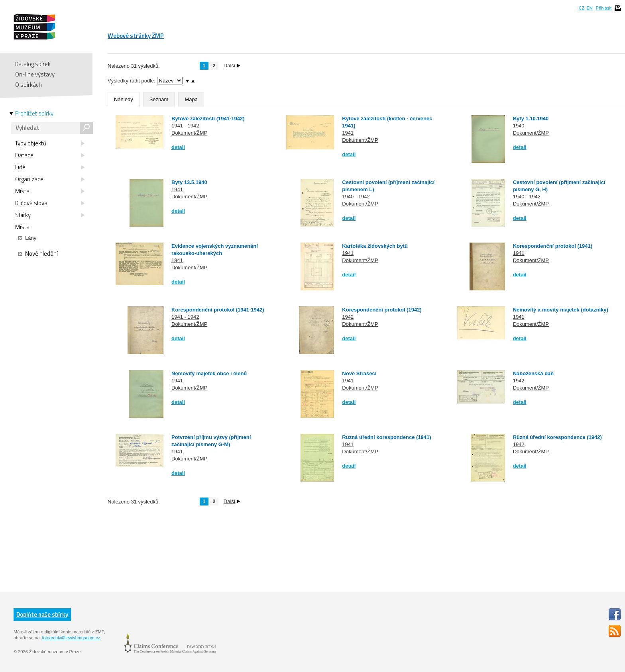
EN (589, 8)
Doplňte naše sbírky (42, 614)
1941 (348, 133)
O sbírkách (28, 85)
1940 (519, 126)
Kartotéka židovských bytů (375, 246)
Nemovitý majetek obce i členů (209, 373)
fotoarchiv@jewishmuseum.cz (71, 638)
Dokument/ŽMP (189, 133)
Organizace (50, 179)
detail (178, 147)
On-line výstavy (35, 74)
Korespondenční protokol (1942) (382, 310)
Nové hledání (38, 254)
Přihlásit (604, 8)
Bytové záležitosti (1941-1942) (208, 119)
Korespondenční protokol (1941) (553, 246)
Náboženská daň (536, 373)
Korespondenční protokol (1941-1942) (218, 310)
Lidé (50, 167)
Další (232, 66)
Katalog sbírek (33, 64)
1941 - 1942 (185, 126)
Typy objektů (50, 143)
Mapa (191, 99)
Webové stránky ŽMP (136, 36)
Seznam (159, 99)
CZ (582, 8)
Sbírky (50, 215)
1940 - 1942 (356, 197)
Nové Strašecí (359, 373)
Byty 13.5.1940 (189, 182)
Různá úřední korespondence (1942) (557, 437)
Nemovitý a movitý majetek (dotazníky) (561, 310)
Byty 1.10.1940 (531, 119)
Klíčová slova (50, 203)
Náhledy (124, 99)
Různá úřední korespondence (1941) (386, 437)
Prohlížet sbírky (34, 114)
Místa (50, 191)
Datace (50, 155)
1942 (348, 317)
